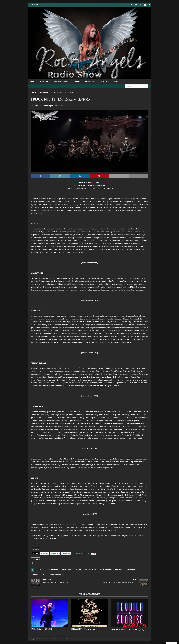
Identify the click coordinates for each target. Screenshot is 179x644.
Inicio (33, 81)
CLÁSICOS (77, 81)
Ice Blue (78, 570)
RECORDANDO (91, 81)
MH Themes (68, 639)
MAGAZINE (44, 81)
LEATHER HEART (91, 570)
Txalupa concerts (56, 574)
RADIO (115, 81)
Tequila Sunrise (38, 574)
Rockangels (49, 106)
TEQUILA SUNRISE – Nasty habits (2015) (128, 629)
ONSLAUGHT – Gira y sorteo (83, 629)
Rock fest (119, 570)
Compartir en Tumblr (81, 553)
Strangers (131, 570)
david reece (66, 570)
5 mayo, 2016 (38, 106)
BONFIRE (39, 570)
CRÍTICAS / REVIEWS (60, 81)
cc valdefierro (52, 570)
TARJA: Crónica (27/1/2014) (42, 629)
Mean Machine (106, 570)
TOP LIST (104, 81)
